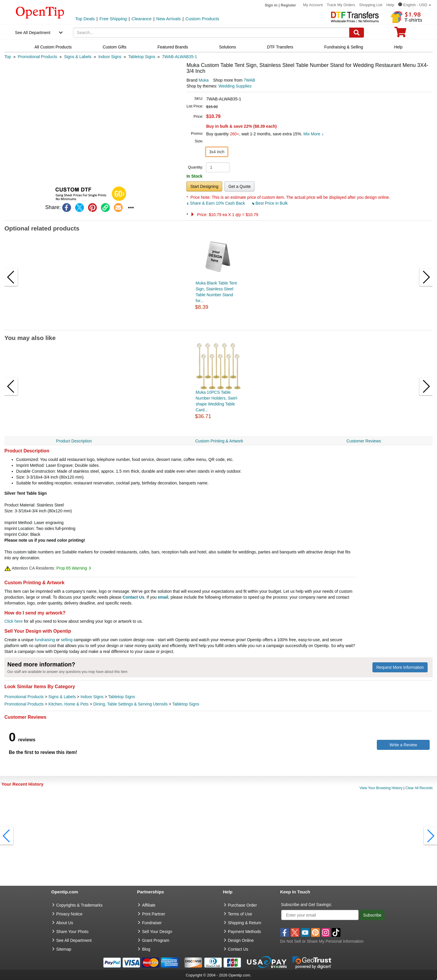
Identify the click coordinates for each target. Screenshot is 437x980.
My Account (313, 5)
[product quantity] (218, 167)
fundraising (45, 640)
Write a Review (403, 745)
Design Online (241, 940)
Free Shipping (113, 19)
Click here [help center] (14, 621)
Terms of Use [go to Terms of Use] (240, 914)
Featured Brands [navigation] (173, 47)
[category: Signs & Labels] (78, 57)
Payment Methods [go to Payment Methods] (245, 932)
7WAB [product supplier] (249, 80)
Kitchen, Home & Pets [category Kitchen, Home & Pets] (69, 704)
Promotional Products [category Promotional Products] (24, 697)
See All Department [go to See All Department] (74, 940)
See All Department (33, 33)
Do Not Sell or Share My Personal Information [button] (322, 941)
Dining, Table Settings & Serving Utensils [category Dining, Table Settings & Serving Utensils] (130, 704)
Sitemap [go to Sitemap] (64, 949)
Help (390, 5)
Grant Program (156, 940)
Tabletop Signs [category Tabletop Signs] (122, 697)
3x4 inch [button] (217, 152)
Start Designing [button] (204, 186)
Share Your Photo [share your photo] (72, 932)
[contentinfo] (40, 12)
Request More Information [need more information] (400, 667)
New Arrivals (168, 19)
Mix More (314, 134)
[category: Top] (8, 57)
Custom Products (202, 19)
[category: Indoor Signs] (110, 57)
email (163, 597)
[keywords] (211, 33)
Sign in (271, 5)
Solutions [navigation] (227, 47)
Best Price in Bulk (270, 203)
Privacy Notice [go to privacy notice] (69, 914)
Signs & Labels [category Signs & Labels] (62, 697)
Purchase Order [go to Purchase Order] (243, 905)
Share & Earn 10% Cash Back (216, 203)
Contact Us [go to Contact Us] (238, 949)
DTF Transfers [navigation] (280, 47)
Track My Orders (341, 5)
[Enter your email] (320, 915)
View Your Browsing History (381, 788)
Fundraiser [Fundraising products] (152, 923)
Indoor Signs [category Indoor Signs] (92, 697)
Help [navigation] (398, 47)
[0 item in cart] (400, 34)
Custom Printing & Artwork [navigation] (219, 441)
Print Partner (154, 914)
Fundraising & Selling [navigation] (344, 47)
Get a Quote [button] (239, 186)
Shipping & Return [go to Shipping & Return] (245, 923)
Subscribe (372, 915)
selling (67, 640)
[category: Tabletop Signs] (142, 57)
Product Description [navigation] (74, 441)
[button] (415, 5)
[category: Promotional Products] (38, 57)
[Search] (357, 33)
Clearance (141, 19)
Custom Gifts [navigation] (115, 47)
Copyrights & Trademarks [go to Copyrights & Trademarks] (80, 905)
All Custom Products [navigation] (53, 47)
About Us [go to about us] (65, 923)
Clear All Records (419, 788)
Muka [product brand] (204, 80)
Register (288, 5)
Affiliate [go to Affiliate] (149, 905)
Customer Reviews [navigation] (364, 441)
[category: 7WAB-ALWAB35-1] (179, 57)
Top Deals (85, 19)
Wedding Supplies (235, 86)
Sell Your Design (157, 932)
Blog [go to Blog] (146, 949)
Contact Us (134, 597)
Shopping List (371, 5)
